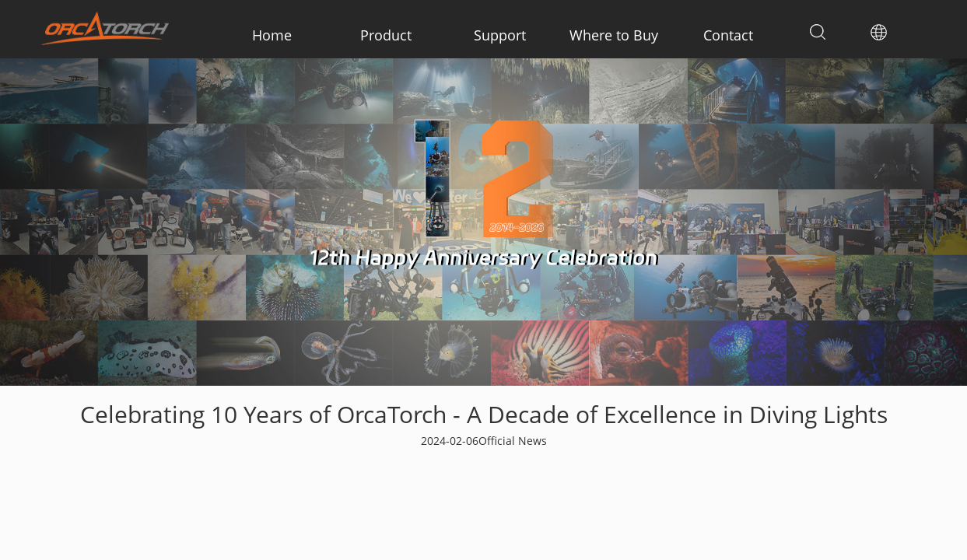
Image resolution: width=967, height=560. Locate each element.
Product (386, 35)
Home (272, 35)
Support (500, 35)
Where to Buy (614, 35)
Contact (728, 35)
